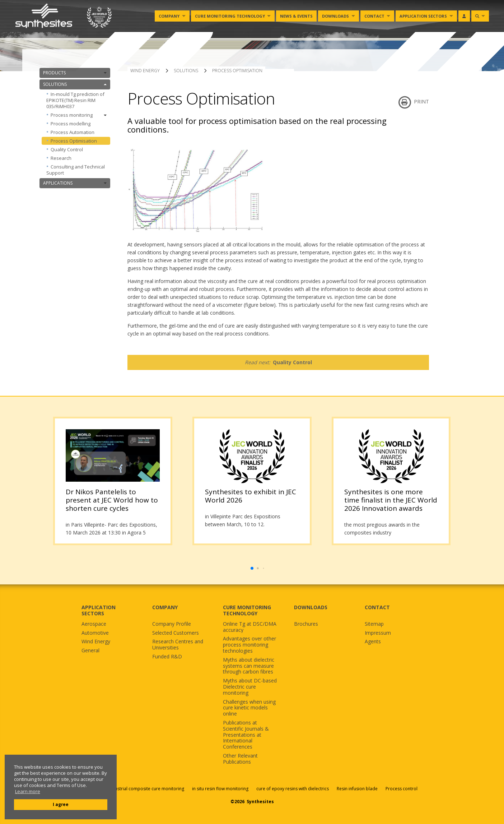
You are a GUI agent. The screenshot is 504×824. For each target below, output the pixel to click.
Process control (402, 789)
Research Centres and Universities (178, 645)
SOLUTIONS (75, 84)
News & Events (296, 16)
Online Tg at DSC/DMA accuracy (250, 627)
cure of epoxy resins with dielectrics (293, 789)
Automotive (95, 633)
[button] (252, 568)
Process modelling (71, 124)
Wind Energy (96, 642)
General (90, 651)
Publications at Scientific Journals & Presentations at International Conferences (246, 735)
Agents (373, 642)
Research (61, 158)
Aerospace (94, 624)
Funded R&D (167, 657)
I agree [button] (61, 804)
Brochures (306, 624)
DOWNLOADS (311, 607)
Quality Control (67, 149)
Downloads (335, 16)
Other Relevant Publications (240, 759)
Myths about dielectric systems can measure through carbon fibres (249, 666)
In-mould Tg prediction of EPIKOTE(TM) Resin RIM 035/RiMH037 (75, 100)
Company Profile (172, 624)
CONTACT (377, 607)
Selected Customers (176, 633)
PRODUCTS (75, 73)
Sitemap (374, 624)
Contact (374, 16)
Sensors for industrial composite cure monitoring (134, 789)
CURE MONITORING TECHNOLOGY (247, 610)
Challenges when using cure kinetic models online (249, 708)
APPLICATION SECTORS (99, 610)
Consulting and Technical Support (76, 170)
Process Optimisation (74, 141)
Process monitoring (79, 115)
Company (169, 16)
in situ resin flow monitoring (220, 789)
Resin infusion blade (357, 789)
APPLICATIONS (75, 183)
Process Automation (73, 132)
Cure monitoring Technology (230, 16)
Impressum (378, 633)
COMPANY (165, 607)
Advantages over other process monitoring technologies (249, 645)
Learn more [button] (28, 791)
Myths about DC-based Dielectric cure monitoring (250, 687)
